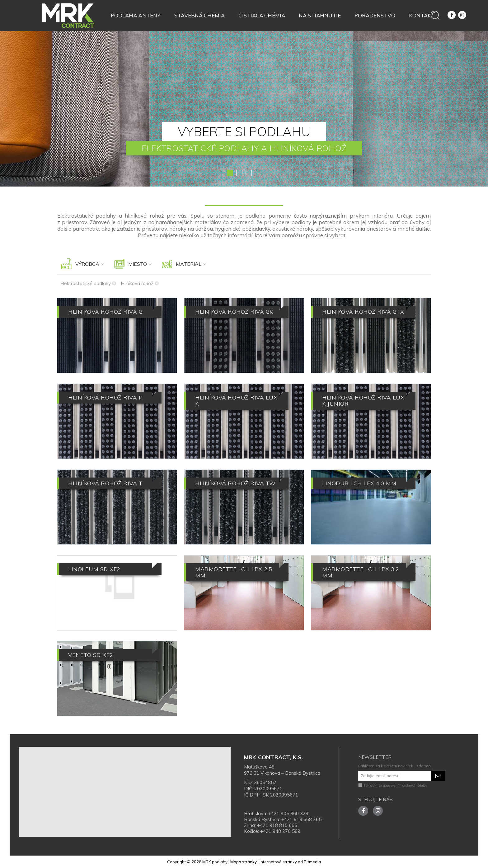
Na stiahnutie (320, 15)
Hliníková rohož (140, 283)
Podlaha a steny (136, 15)
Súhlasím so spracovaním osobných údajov (393, 785)
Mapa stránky (244, 862)
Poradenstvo (375, 15)
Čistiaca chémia (262, 15)
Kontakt (422, 15)
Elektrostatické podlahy (88, 283)
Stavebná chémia (199, 15)
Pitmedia (312, 862)
